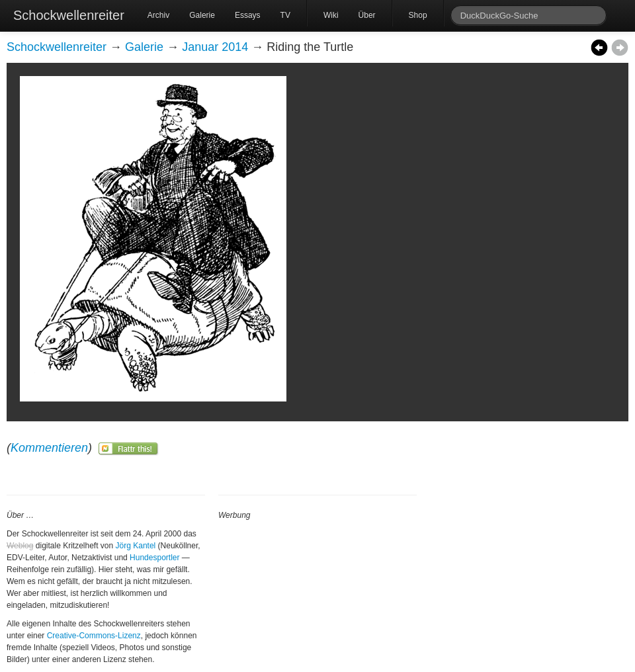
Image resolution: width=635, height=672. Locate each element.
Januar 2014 (215, 47)
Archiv (158, 15)
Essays (248, 15)
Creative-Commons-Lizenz (94, 636)
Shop (418, 15)
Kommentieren (49, 448)
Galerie (202, 15)
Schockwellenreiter (69, 15)
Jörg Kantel (136, 546)
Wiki (331, 15)
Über (367, 15)
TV (285, 15)
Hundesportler (154, 558)
